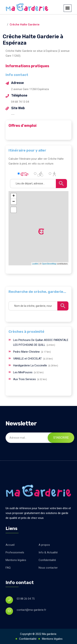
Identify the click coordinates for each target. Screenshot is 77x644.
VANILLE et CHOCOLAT (28, 359)
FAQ (8, 568)
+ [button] (14, 196)
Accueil (10, 545)
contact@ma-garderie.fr (31, 610)
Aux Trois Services (25, 379)
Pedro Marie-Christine (27, 352)
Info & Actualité (48, 552)
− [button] (14, 202)
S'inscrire (61, 438)
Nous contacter (48, 568)
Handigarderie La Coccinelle (30, 365)
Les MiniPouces (23, 372)
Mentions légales (16, 560)
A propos (44, 545)
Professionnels (15, 552)
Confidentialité (47, 560)
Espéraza (39, 20)
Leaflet (35, 264)
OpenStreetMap (49, 264)
